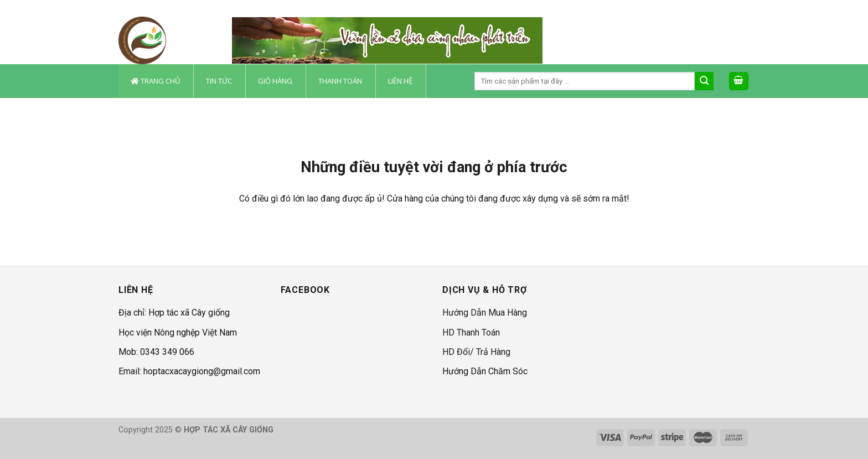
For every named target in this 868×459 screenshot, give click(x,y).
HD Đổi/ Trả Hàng (476, 352)
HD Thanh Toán (471, 332)
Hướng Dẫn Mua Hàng (485, 313)
